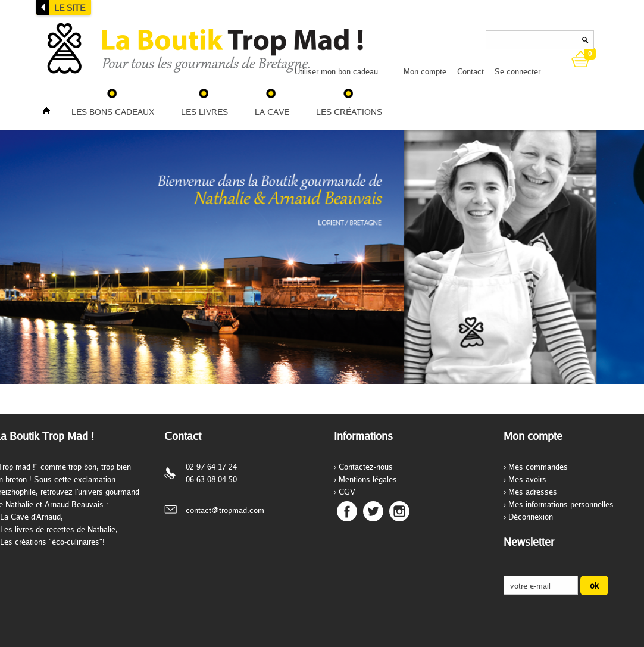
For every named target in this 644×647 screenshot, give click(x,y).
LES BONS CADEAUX (113, 112)
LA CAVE (272, 112)
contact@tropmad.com (225, 510)
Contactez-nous (366, 467)
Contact (471, 71)
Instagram (399, 511)
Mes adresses (533, 492)
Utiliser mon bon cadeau (336, 71)
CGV (347, 492)
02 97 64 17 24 (211, 467)
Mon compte (425, 71)
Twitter (373, 511)
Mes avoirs (527, 479)
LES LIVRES (204, 112)
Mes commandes (538, 467)
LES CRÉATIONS (349, 112)
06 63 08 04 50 (211, 479)
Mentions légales (368, 479)
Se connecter (518, 71)
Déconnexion (531, 517)
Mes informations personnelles (561, 504)
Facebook (347, 511)
